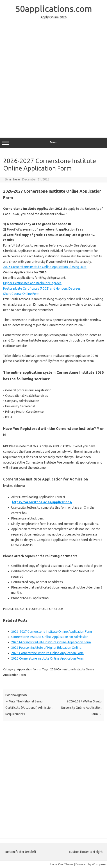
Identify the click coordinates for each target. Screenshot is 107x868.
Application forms (29, 669)
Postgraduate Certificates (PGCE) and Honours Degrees (42, 289)
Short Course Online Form (21, 294)
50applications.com (54, 9)
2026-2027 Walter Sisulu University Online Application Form (81, 708)
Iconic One (57, 864)
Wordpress (99, 864)
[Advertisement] (53, 76)
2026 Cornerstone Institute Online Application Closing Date (45, 267)
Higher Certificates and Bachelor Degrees (32, 283)
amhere (15, 179)
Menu (53, 143)
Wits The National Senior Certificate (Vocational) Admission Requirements (29, 708)
